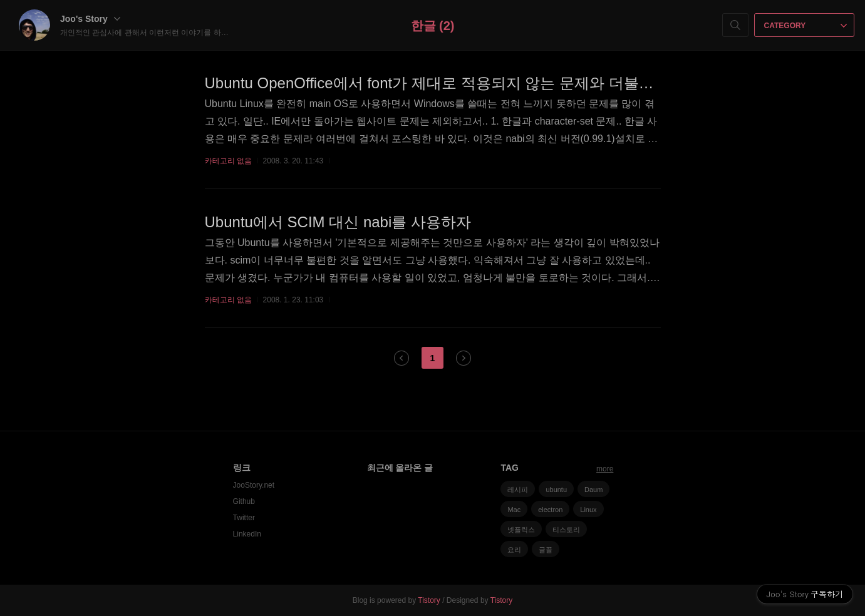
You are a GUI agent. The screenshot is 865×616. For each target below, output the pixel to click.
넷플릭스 (521, 530)
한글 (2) (433, 26)
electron (550, 510)
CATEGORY (806, 26)
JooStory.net (254, 485)
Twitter (244, 518)
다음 (464, 358)
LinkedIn (247, 534)
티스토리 (566, 530)
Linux (588, 510)
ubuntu (556, 490)
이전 (401, 358)
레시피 (518, 490)
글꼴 (546, 550)
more (605, 469)
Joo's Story (90, 19)
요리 (514, 550)
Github (244, 501)
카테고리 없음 (228, 161)
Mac (514, 510)
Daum (593, 490)
